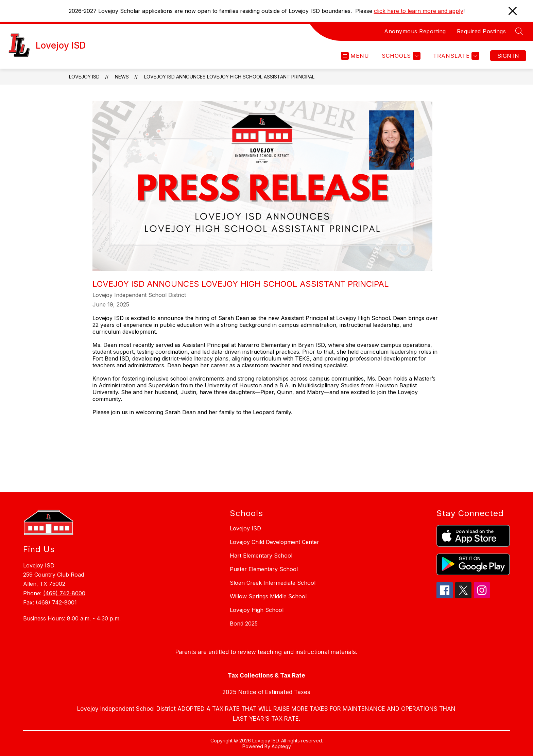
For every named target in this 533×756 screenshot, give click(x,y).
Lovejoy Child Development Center (274, 542)
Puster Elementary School (264, 569)
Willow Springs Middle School (268, 596)
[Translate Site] (455, 56)
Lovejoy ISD (84, 77)
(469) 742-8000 (64, 593)
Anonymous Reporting (415, 31)
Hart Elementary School (261, 556)
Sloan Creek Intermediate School (273, 583)
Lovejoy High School (257, 610)
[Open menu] (355, 56)
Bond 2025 (244, 623)
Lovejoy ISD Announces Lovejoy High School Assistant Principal (229, 77)
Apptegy (281, 746)
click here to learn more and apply (419, 11)
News (122, 77)
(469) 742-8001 (56, 602)
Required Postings (482, 31)
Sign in (508, 56)
